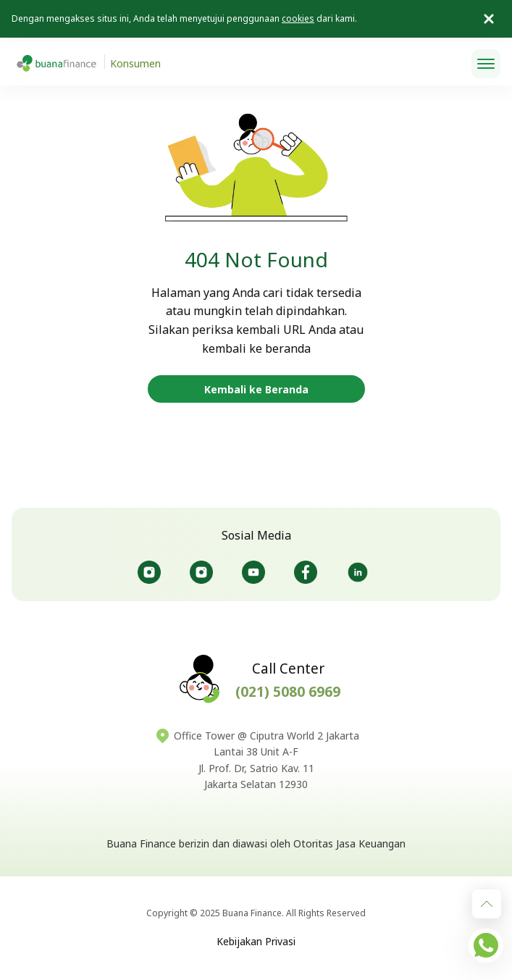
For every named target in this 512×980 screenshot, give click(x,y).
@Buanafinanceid (149, 572)
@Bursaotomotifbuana (201, 572)
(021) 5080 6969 (288, 692)
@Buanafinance (358, 572)
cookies (298, 18)
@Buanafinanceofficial (253, 572)
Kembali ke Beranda (256, 389)
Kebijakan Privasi (256, 941)
